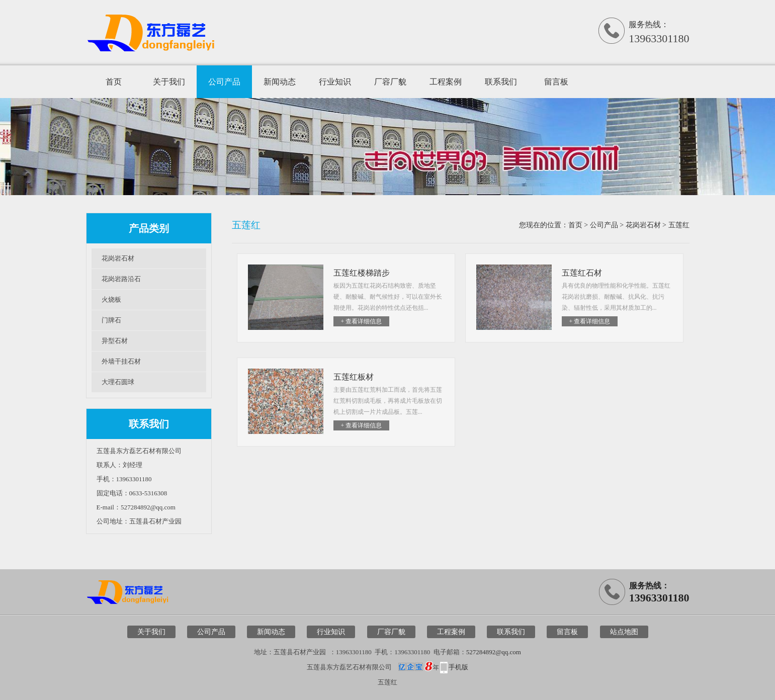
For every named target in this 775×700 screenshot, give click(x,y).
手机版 (458, 667)
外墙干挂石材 (121, 361)
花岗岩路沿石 (121, 279)
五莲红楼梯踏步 (362, 273)
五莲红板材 (354, 377)
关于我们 (169, 82)
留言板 (556, 82)
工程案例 (446, 82)
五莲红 (679, 225)
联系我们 (501, 82)
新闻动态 (280, 82)
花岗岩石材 (118, 258)
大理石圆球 (118, 382)
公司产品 (224, 82)
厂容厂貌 (390, 82)
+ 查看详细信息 (362, 321)
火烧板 (111, 299)
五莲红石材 (582, 273)
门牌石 (111, 320)
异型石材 (115, 341)
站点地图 (624, 632)
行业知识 (335, 82)
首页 (114, 82)
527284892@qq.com (494, 652)
